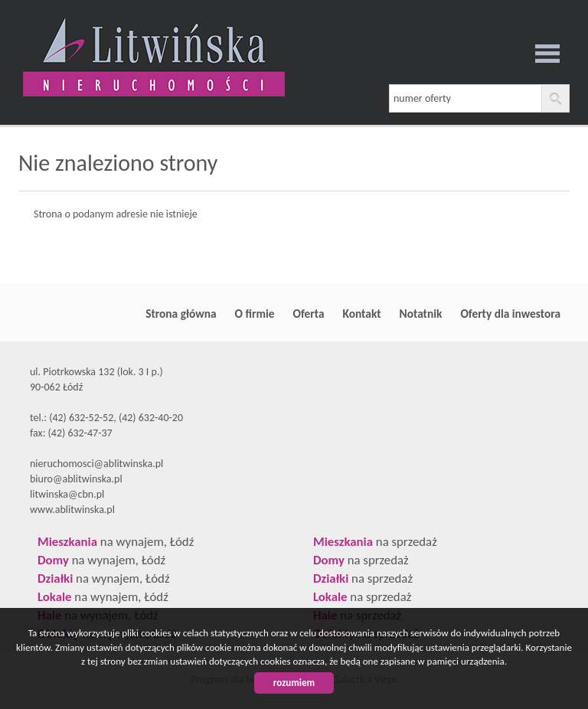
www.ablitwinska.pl (72, 510)
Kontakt (362, 314)
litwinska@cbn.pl (67, 494)
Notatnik (421, 314)
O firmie (255, 314)
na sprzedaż (375, 542)
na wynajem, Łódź (116, 542)
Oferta (309, 314)
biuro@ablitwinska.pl (76, 479)
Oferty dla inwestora (510, 314)
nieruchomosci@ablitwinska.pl (96, 464)
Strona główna (181, 314)
